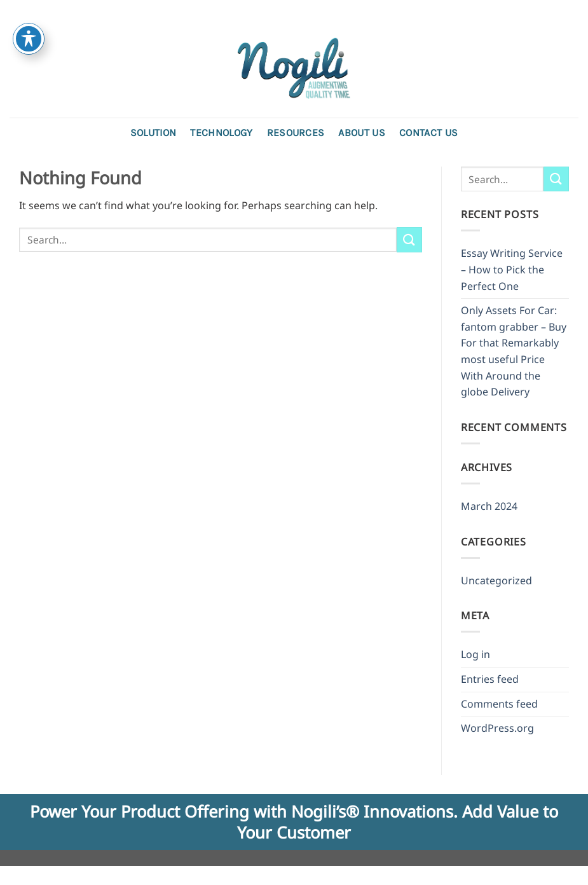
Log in (475, 654)
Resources (296, 133)
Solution (154, 133)
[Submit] (409, 239)
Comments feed (499, 704)
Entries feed (490, 679)
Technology (221, 133)
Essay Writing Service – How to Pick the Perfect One (512, 269)
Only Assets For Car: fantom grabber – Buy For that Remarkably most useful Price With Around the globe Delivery (514, 351)
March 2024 (489, 506)
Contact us (428, 133)
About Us (362, 133)
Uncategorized (496, 580)
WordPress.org (497, 728)
